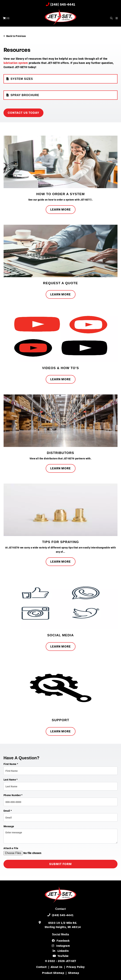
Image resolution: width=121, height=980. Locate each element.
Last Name (11, 779)
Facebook (60, 940)
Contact (41, 967)
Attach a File (11, 848)
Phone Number (13, 795)
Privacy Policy (75, 967)
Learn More (61, 210)
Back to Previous (15, 36)
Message (9, 826)
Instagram (60, 946)
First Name (11, 764)
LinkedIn (61, 951)
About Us (57, 967)
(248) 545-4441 (61, 5)
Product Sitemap (53, 973)
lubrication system (16, 63)
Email (8, 811)
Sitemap (74, 973)
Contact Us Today (23, 113)
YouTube (61, 956)
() (6, 18)
